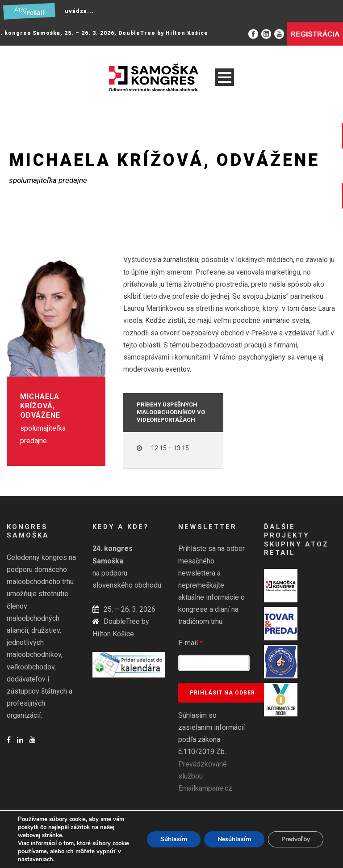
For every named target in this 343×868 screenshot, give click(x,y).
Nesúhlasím (234, 839)
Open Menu (224, 77)
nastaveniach (36, 860)
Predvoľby (296, 839)
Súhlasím (174, 839)
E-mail (190, 643)
